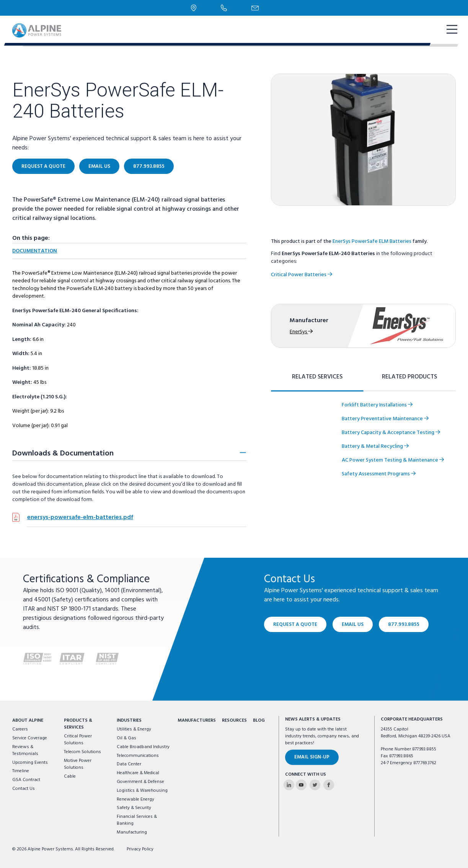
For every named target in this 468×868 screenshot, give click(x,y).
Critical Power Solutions (78, 740)
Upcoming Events (30, 763)
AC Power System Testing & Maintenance (393, 460)
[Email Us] (255, 8)
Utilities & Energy (134, 729)
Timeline (21, 771)
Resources (234, 721)
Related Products (409, 377)
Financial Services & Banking (137, 820)
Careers (20, 729)
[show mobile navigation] (451, 30)
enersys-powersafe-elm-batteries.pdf (80, 518)
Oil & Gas (126, 738)
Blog (259, 721)
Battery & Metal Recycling (375, 446)
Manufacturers (197, 721)
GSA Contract (26, 780)
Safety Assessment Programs (379, 474)
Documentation (35, 251)
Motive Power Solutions (78, 764)
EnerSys (301, 332)
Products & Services (78, 724)
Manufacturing (132, 832)
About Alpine (28, 721)
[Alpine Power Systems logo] (37, 30)
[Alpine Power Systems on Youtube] (301, 785)
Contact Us (24, 789)
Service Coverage (30, 738)
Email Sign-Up (312, 757)
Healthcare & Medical (138, 773)
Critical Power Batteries (302, 275)
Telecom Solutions (82, 752)
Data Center (129, 764)
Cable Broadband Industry (143, 747)
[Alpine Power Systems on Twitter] (315, 785)
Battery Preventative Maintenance (385, 419)
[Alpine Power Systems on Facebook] (329, 785)
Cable (70, 776)
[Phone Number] (224, 8)
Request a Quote (43, 166)
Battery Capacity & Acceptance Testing (391, 433)
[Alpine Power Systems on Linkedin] (289, 785)
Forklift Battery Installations (377, 405)
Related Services (317, 377)
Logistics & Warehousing (142, 791)
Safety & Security (134, 808)
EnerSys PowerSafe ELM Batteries (372, 242)
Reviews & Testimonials (25, 750)
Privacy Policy (140, 849)
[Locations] (194, 8)
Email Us (99, 166)
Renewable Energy (135, 799)
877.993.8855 (149, 166)
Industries (129, 721)
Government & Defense (140, 782)
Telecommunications (138, 756)
